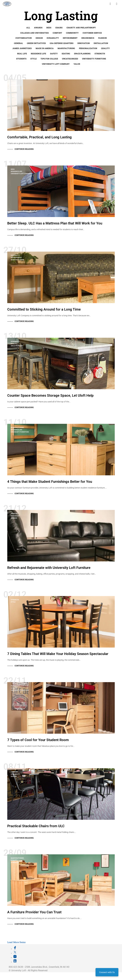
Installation (101, 43)
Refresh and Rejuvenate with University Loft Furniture (49, 568)
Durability (53, 38)
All (28, 28)
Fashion (102, 38)
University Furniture (94, 59)
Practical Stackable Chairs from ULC (36, 826)
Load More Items (16, 942)
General (18, 43)
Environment (70, 38)
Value (77, 64)
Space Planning (82, 54)
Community (72, 33)
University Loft (19, 970)
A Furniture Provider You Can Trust (34, 912)
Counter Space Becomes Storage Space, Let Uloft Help (50, 396)
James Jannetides (22, 48)
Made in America (45, 48)
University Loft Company (56, 64)
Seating (66, 54)
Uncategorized (70, 59)
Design (39, 38)
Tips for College (49, 59)
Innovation (84, 43)
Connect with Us (107, 972)
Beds (49, 28)
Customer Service (92, 33)
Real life (22, 54)
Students (21, 59)
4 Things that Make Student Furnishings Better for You (50, 482)
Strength (100, 54)
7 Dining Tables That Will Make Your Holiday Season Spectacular (58, 654)
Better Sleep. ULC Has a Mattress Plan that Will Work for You (55, 223)
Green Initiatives (36, 43)
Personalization (88, 48)
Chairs (59, 28)
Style (34, 59)
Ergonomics (88, 38)
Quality (105, 48)
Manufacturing (66, 48)
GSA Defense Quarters (62, 43)
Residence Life (38, 54)
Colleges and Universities (34, 33)
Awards (38, 28)
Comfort (57, 33)
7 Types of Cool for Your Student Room (38, 740)
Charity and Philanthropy (81, 28)
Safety (54, 54)
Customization (24, 38)
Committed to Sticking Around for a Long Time (44, 309)
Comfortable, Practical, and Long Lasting (39, 137)
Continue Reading (24, 149)
